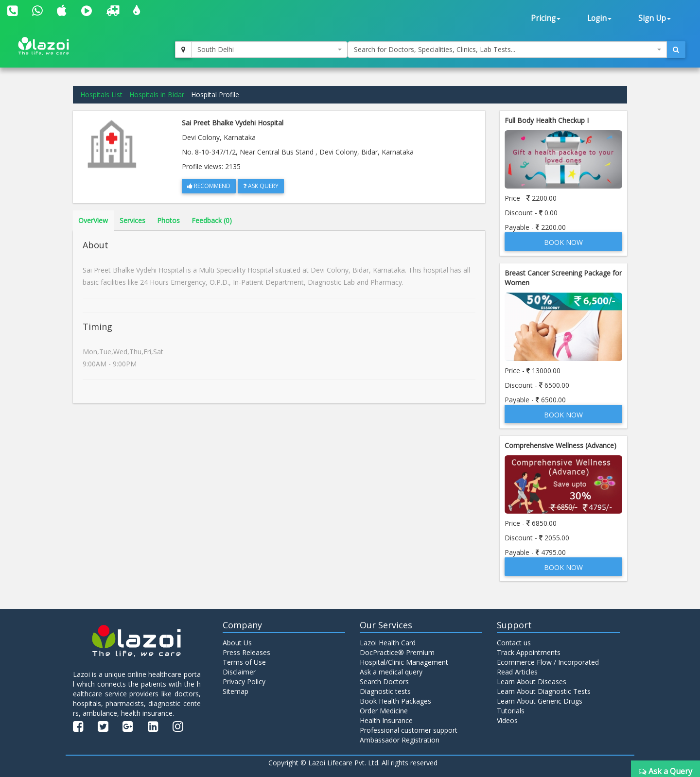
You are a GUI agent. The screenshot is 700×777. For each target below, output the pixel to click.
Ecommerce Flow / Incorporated (548, 662)
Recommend (209, 186)
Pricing (546, 18)
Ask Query (261, 186)
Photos (168, 220)
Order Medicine (384, 711)
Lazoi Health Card (388, 643)
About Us (237, 643)
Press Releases (246, 652)
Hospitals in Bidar (157, 95)
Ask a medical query (391, 672)
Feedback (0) (212, 220)
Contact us (514, 643)
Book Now (563, 242)
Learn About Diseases (532, 682)
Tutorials (511, 711)
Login (599, 18)
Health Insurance (386, 720)
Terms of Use (244, 662)
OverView (93, 220)
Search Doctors (384, 682)
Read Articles (517, 672)
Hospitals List (101, 95)
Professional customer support (409, 730)
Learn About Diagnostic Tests (544, 691)
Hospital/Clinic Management (404, 662)
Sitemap (236, 691)
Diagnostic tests (385, 691)
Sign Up (655, 18)
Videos (507, 720)
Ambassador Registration (400, 740)
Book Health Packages (395, 701)
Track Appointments (529, 652)
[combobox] (269, 50)
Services (132, 220)
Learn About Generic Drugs (540, 701)
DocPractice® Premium (397, 652)
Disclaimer (239, 672)
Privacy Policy (244, 682)
